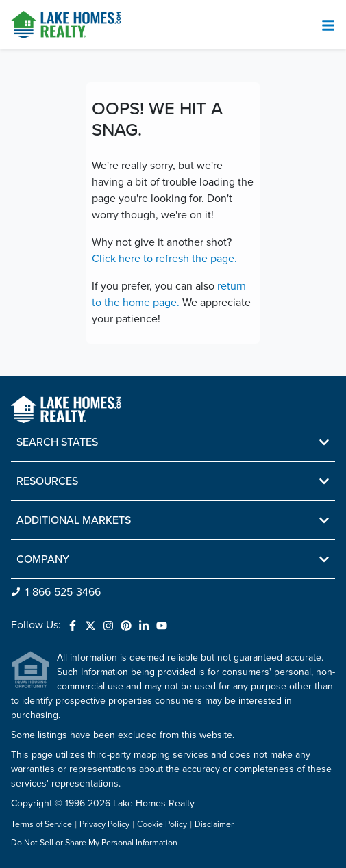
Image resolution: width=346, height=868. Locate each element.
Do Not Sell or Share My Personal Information (94, 843)
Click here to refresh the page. (164, 259)
